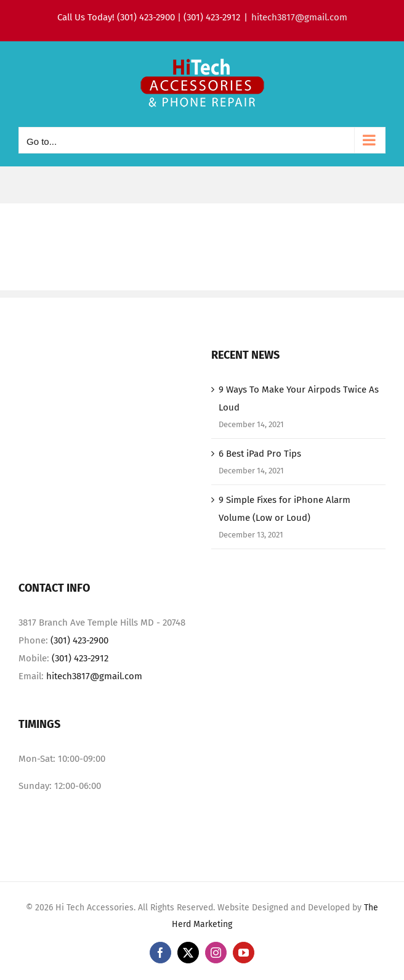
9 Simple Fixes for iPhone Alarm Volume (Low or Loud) (285, 509)
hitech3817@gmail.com (299, 17)
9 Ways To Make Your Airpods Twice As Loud (299, 398)
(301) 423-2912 (80, 658)
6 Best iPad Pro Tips (260, 454)
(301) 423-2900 (79, 640)
